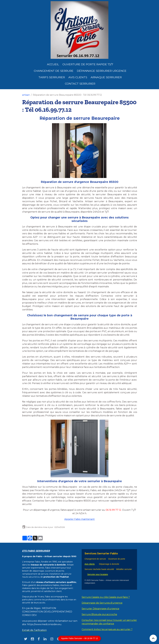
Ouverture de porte (117, 559)
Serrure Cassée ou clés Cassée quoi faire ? (106, 597)
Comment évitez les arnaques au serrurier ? (107, 629)
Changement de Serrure (54, 71)
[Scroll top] (153, 638)
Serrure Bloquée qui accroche (99, 614)
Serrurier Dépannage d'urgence (100, 609)
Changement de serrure (95, 559)
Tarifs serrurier (52, 77)
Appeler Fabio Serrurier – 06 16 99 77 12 (80, 638)
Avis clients (78, 77)
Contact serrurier (80, 84)
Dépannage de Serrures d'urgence (102, 603)
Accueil (53, 64)
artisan (26, 95)
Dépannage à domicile (109, 564)
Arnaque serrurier (106, 77)
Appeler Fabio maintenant (79, 519)
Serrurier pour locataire (98, 574)
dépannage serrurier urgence (102, 71)
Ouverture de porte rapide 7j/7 (88, 64)
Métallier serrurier (125, 569)
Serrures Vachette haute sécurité (99, 569)
